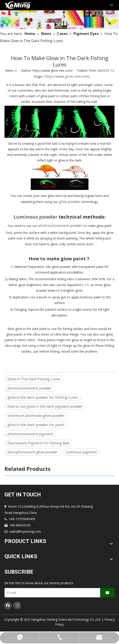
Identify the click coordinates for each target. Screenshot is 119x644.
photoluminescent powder (60, 226)
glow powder (70, 202)
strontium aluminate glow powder (36, 416)
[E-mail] (51, 593)
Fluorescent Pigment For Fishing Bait (38, 443)
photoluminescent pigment (30, 434)
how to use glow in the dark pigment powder (45, 406)
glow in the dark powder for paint (36, 425)
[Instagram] (17, 605)
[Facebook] (8, 605)
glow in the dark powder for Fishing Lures (43, 397)
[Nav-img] (59, 20)
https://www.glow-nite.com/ (67, 76)
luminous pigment (81, 452)
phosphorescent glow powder (33, 452)
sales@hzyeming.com (25, 531)
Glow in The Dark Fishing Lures (34, 379)
